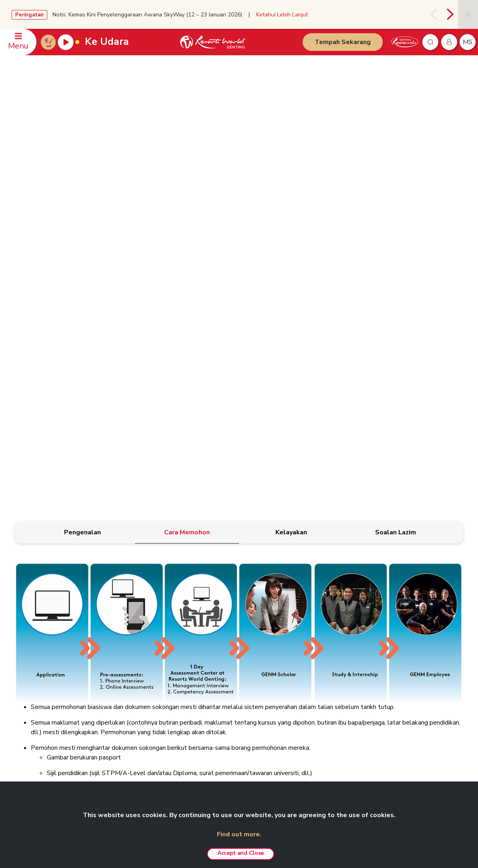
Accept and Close (241, 853)
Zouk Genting (379, 675)
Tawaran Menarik (297, 747)
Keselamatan (34, 665)
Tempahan (31, 630)
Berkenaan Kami (124, 630)
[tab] (83, 204)
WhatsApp (32, 689)
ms (468, 42)
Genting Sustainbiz (127, 700)
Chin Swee (376, 642)
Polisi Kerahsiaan (211, 642)
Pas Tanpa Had (295, 654)
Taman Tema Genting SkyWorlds (316, 630)
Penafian (201, 630)
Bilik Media (118, 654)
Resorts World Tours (389, 630)
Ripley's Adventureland (391, 698)
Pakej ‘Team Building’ (302, 665)
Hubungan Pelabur (127, 642)
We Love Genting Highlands (138, 758)
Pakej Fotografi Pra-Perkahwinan (315, 677)
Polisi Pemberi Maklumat (220, 688)
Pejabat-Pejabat (38, 654)
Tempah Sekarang (343, 42)
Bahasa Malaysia (434, 618)
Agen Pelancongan (127, 712)
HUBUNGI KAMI (34, 617)
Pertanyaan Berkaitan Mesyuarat (57, 642)
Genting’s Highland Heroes (137, 689)
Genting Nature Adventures (309, 723)
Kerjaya (114, 723)
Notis (197, 665)
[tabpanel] (239, 417)
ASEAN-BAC (120, 747)
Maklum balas (35, 677)
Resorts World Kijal (300, 689)
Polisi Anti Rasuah (212, 677)
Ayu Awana (377, 687)
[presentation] (434, 14)
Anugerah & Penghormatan (137, 735)
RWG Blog (118, 665)
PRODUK (284, 617)
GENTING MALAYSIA (128, 617)
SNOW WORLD (382, 710)
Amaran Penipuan (212, 653)
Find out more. (239, 834)
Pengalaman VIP (296, 642)
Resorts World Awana (303, 712)
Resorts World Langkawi (306, 700)
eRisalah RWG (122, 677)
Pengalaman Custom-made (309, 735)
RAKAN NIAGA (378, 617)
